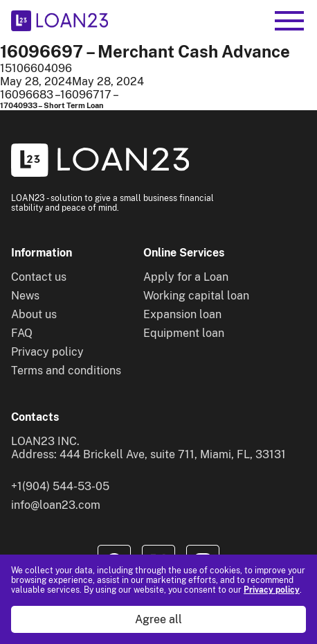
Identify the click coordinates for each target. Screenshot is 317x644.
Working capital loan (196, 296)
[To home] (60, 21)
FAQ (22, 333)
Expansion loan (182, 314)
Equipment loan (184, 333)
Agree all (158, 619)
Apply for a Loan (186, 277)
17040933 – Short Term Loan (52, 105)
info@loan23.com (56, 505)
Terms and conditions (66, 371)
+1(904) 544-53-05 (60, 486)
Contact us (39, 277)
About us (34, 314)
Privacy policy (272, 590)
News (25, 296)
